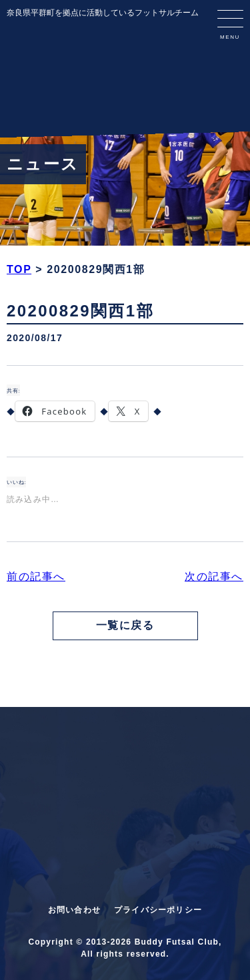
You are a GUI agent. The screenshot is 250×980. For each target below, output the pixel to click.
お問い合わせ (74, 910)
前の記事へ (36, 576)
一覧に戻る (125, 625)
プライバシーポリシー (158, 910)
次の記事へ (214, 576)
